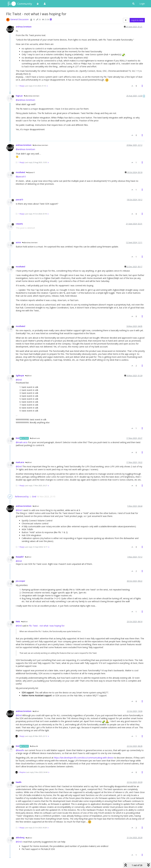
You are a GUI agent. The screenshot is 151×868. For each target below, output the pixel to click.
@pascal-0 (21, 177)
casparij (19, 224)
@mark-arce (22, 442)
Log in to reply (137, 20)
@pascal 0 (31, 172)
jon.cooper (20, 581)
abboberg (20, 838)
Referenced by (22, 497)
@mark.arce (35, 438)
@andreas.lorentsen (32, 96)
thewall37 (20, 557)
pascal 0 (19, 200)
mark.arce (20, 462)
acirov (18, 242)
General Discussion (19, 19)
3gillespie (20, 376)
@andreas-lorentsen (25, 100)
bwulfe (19, 782)
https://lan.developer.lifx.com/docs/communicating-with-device (84, 758)
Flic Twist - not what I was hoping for (47, 626)
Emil (17, 438)
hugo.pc (19, 96)
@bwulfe (34, 746)
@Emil (28, 376)
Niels (18, 621)
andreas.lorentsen (24, 27)
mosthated (20, 172)
